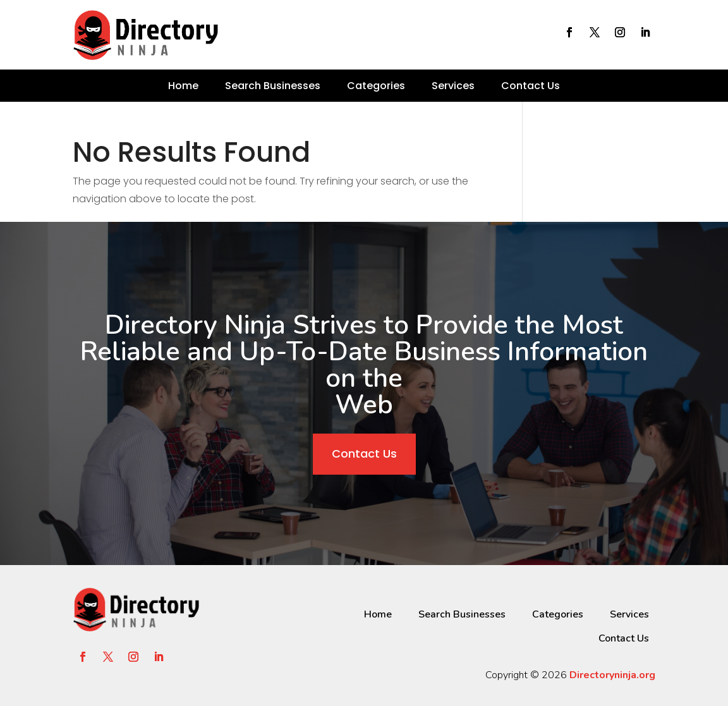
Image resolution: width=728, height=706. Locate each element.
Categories (376, 86)
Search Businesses (273, 86)
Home (183, 86)
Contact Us (531, 86)
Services (453, 86)
